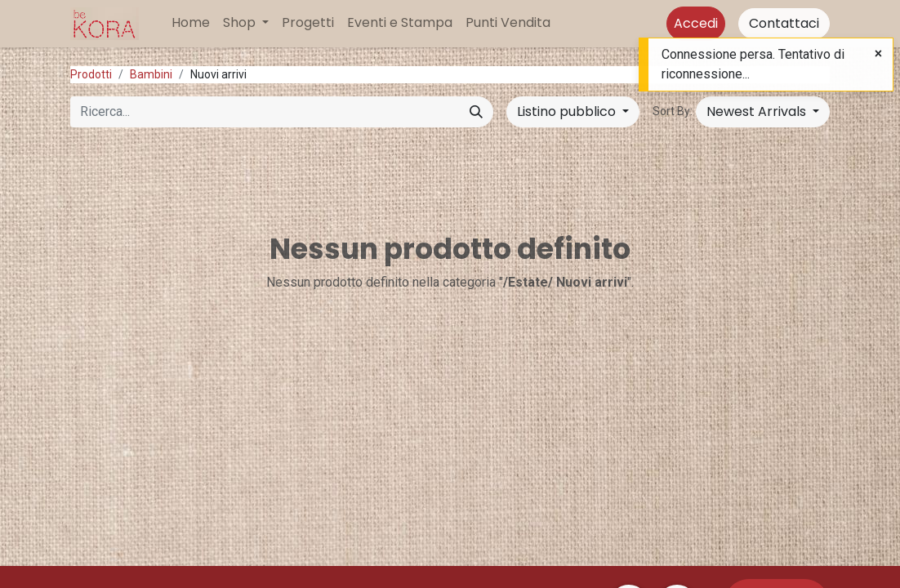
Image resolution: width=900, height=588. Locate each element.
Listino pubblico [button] (568, 111)
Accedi (696, 23)
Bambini (151, 74)
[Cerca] (476, 112)
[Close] (878, 54)
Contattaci (784, 23)
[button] (763, 112)
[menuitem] (191, 23)
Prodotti (91, 74)
